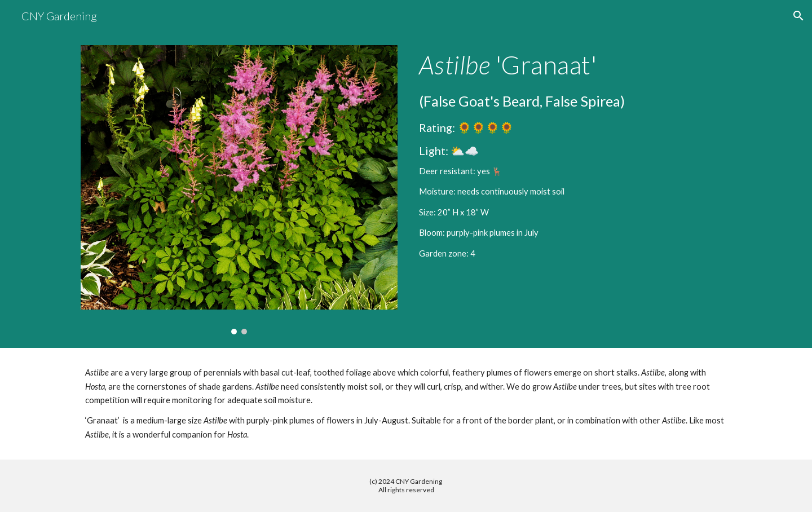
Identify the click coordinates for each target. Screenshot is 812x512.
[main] (573, 155)
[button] (798, 16)
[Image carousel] (239, 190)
